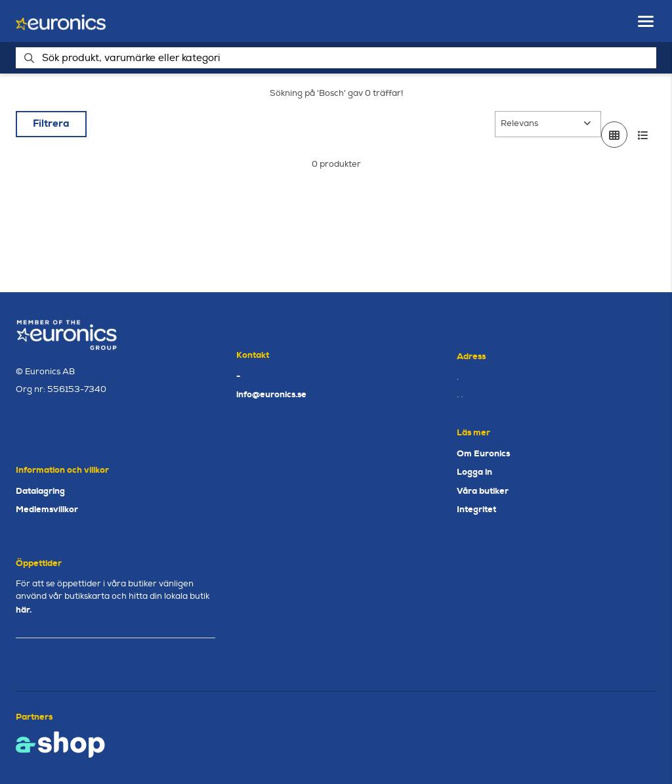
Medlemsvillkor (47, 509)
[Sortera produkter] (548, 124)
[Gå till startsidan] (61, 21)
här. (24, 610)
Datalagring (40, 491)
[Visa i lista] (643, 135)
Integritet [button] (476, 509)
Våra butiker (483, 491)
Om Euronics (483, 453)
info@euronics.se (271, 394)
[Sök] (336, 58)
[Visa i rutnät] (614, 135)
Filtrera (51, 123)
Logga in (474, 472)
